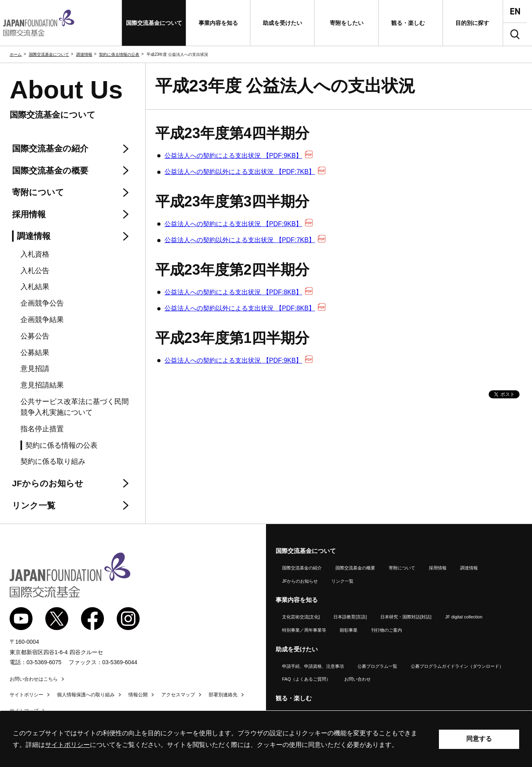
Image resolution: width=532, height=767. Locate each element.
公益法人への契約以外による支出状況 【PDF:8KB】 (245, 308)
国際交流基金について (49, 54)
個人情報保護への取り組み (86, 695)
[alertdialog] (266, 739)
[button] (154, 23)
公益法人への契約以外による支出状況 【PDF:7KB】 (245, 172)
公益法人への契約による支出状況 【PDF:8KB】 (239, 292)
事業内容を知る (297, 600)
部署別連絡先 (223, 695)
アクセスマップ (178, 695)
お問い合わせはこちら (34, 679)
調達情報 (84, 54)
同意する (479, 739)
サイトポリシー (26, 695)
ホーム (16, 54)
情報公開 (138, 695)
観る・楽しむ (294, 698)
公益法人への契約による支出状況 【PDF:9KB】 (239, 156)
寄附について (402, 568)
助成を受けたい (297, 649)
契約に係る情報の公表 (119, 54)
